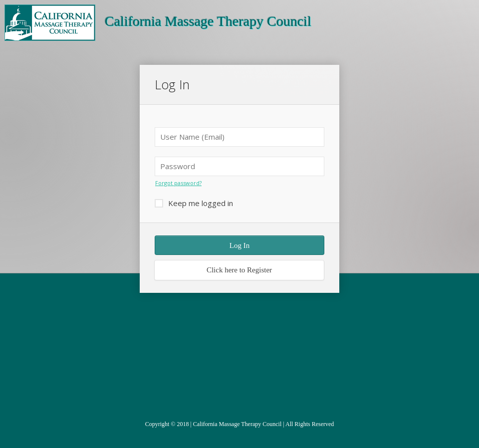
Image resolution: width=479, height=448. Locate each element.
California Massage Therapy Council (237, 424)
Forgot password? (178, 183)
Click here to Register (239, 270)
